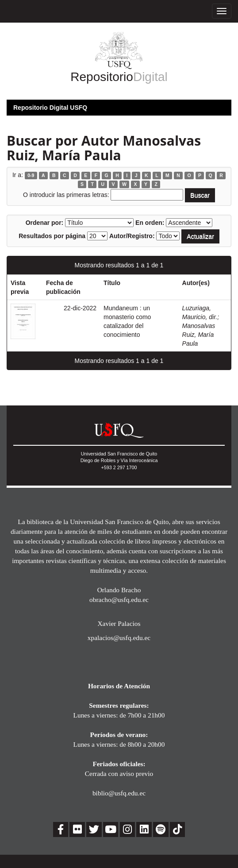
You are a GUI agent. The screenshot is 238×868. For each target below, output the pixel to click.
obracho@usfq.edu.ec (119, 600)
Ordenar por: (45, 223)
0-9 (31, 175)
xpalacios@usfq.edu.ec (119, 638)
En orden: (150, 223)
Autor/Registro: (132, 236)
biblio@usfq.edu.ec (119, 793)
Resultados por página (52, 236)
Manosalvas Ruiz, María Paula (199, 335)
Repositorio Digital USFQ (50, 108)
